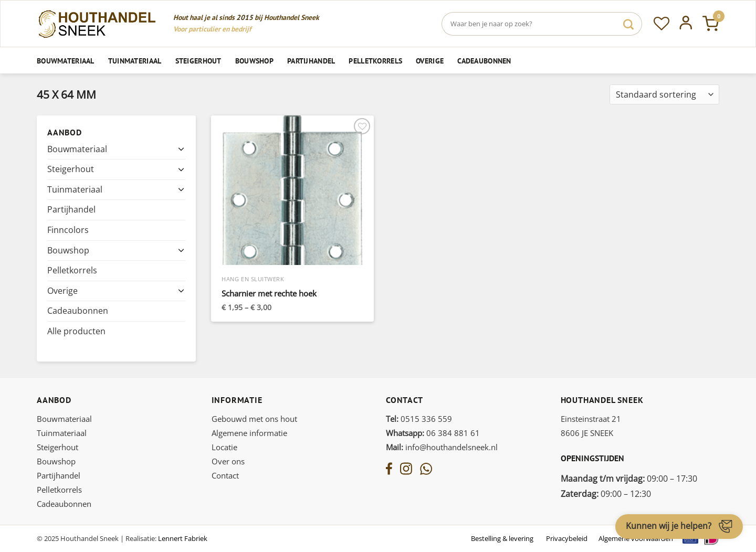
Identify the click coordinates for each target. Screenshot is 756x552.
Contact (225, 475)
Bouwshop (254, 61)
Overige (430, 61)
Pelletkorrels (375, 61)
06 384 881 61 (433, 433)
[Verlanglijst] (661, 24)
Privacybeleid (567, 538)
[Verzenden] (628, 24)
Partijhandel (311, 61)
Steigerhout (198, 61)
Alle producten (76, 331)
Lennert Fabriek (183, 538)
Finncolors (68, 230)
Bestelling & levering (502, 538)
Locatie (224, 447)
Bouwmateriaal (66, 61)
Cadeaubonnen (484, 61)
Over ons (228, 461)
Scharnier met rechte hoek (269, 294)
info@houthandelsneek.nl (442, 447)
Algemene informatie (249, 433)
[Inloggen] (686, 24)
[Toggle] (181, 149)
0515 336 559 (419, 419)
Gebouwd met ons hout (254, 419)
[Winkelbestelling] (664, 95)
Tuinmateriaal (135, 61)
